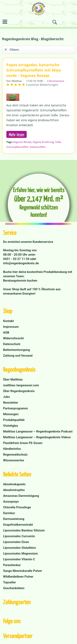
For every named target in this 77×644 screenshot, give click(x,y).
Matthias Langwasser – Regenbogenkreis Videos (37, 437)
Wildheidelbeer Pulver (18, 577)
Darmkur (9, 513)
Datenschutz (12, 344)
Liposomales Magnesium (20, 554)
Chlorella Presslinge (17, 507)
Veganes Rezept (22, 142)
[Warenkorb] (73, 22)
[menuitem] (6, 22)
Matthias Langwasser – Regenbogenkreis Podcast (38, 431)
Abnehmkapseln (14, 484)
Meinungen (11, 414)
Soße (58, 142)
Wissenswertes (14, 460)
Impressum (11, 327)
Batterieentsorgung (16, 350)
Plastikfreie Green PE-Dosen (23, 443)
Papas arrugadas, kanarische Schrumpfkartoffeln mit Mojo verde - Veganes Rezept (34, 70)
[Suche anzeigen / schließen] (55, 22)
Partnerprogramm (16, 408)
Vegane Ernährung (43, 142)
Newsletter (11, 403)
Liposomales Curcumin (19, 536)
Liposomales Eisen (16, 542)
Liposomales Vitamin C (19, 559)
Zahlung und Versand (18, 356)
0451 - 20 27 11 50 (17, 259)
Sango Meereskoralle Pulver (23, 571)
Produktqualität (14, 420)
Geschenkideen (14, 588)
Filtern (12, 49)
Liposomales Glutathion (20, 548)
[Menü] (6, 22)
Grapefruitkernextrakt (18, 525)
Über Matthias (13, 380)
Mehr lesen (17, 134)
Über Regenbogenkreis (19, 391)
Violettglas (11, 426)
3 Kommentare (56, 81)
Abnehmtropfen (14, 490)
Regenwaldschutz (15, 455)
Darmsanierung (14, 519)
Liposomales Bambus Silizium (24, 530)
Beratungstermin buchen (20, 281)
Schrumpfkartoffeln (17, 147)
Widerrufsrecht (13, 338)
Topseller (9, 582)
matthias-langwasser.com (21, 385)
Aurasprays (11, 502)
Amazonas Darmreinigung (21, 496)
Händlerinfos (12, 449)
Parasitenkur (12, 565)
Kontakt (8, 321)
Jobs (6, 397)
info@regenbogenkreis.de (21, 263)
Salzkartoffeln (38, 147)
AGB (6, 333)
